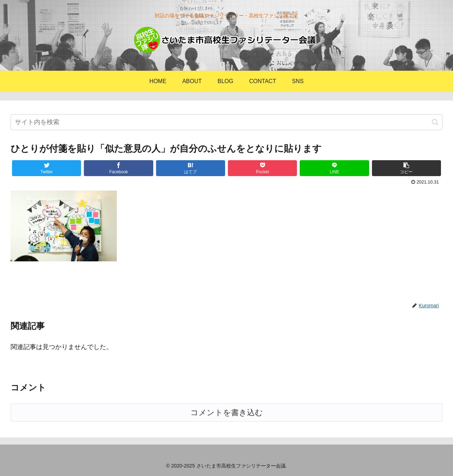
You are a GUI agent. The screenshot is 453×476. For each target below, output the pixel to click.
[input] (226, 122)
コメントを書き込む (227, 413)
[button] (435, 122)
